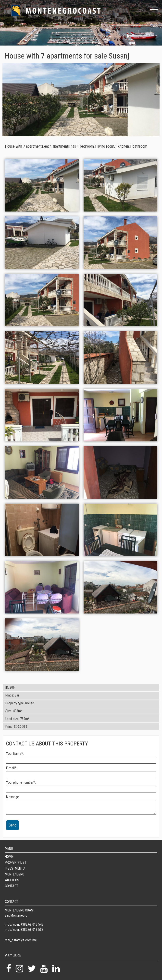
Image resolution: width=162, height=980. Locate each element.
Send (12, 825)
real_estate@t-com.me (21, 940)
